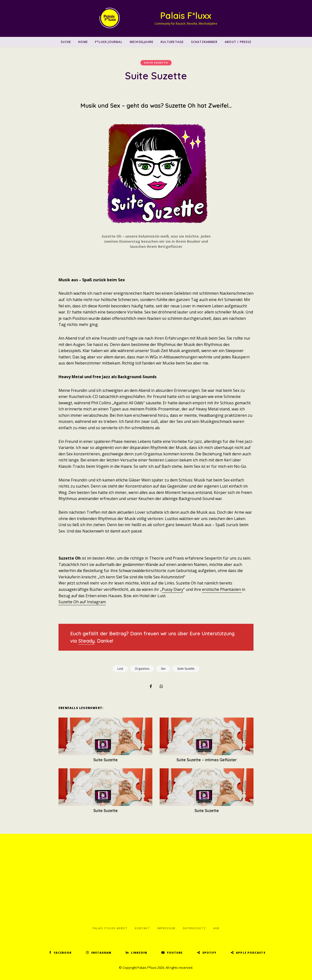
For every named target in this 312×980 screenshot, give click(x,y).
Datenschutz (194, 928)
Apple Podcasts (251, 953)
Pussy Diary (173, 589)
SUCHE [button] (66, 42)
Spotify (210, 953)
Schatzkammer (204, 42)
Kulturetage (172, 42)
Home (83, 42)
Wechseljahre (141, 42)
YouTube (175, 953)
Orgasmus (142, 669)
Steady (86, 641)
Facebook (63, 953)
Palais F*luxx (186, 16)
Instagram (101, 953)
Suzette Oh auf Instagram (82, 602)
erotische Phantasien (222, 589)
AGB (216, 928)
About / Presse (238, 42)
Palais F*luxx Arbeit (110, 928)
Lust (120, 669)
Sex (163, 669)
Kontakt (142, 928)
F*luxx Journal (109, 42)
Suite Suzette (156, 63)
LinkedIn (139, 953)
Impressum (166, 928)
